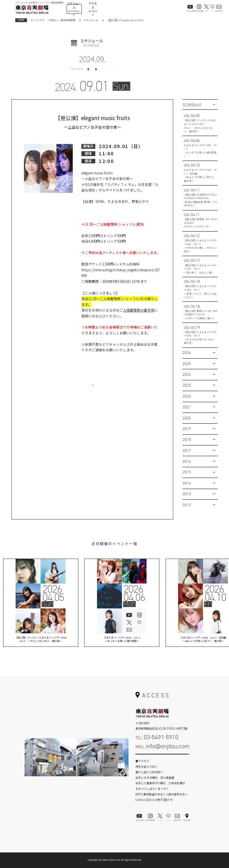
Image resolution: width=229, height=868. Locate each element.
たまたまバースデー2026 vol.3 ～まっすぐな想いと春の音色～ (122, 640)
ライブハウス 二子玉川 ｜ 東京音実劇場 (53, 20)
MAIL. (162, 746)
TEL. (157, 737)
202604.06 (134, 593)
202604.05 (53, 593)
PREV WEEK (77, 69)
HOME (21, 20)
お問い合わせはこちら (93, 390)
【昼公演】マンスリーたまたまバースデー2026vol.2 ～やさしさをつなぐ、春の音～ (41, 640)
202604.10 (215, 593)
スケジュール (91, 20)
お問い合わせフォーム (162, 758)
